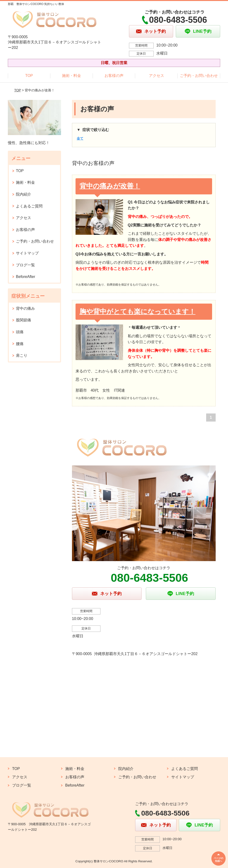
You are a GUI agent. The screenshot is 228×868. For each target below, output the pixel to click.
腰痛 (20, 344)
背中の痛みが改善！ (110, 186)
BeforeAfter (26, 277)
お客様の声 (114, 76)
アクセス (157, 76)
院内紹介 (24, 194)
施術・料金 (71, 76)
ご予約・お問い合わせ (199, 76)
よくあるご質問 (29, 206)
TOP (29, 76)
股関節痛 (24, 320)
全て (80, 138)
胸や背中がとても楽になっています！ (138, 312)
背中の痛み (25, 308)
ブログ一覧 (25, 265)
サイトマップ (27, 253)
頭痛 (20, 332)
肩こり (22, 355)
